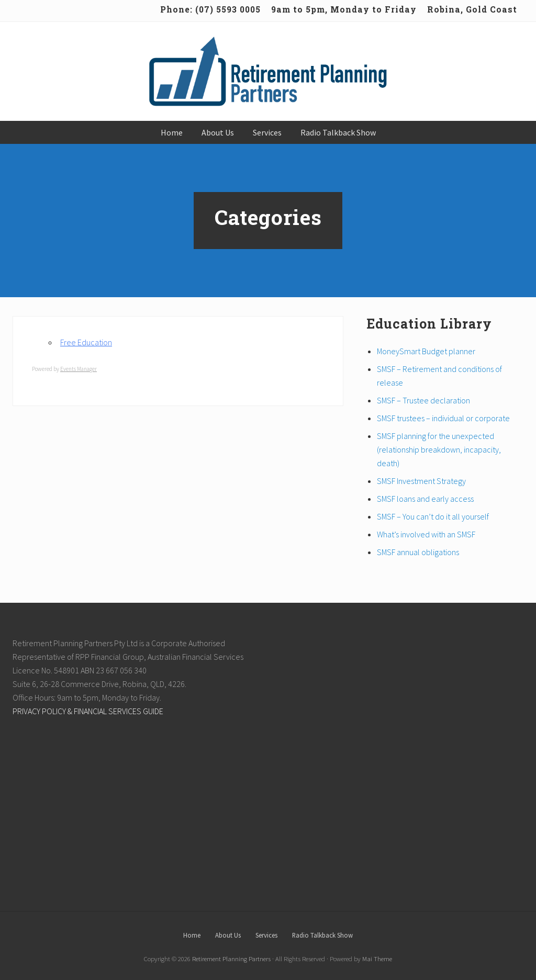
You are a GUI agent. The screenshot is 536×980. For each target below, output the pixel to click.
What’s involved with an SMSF (426, 534)
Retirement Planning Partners (231, 959)
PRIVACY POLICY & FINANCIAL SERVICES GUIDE (88, 711)
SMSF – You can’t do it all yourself (433, 516)
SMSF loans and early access (425, 499)
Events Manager (79, 369)
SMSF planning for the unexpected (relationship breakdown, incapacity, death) (439, 449)
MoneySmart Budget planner (426, 351)
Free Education (86, 342)
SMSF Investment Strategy (421, 481)
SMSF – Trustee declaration (423, 400)
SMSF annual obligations (418, 552)
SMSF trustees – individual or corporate (443, 418)
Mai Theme (377, 959)
